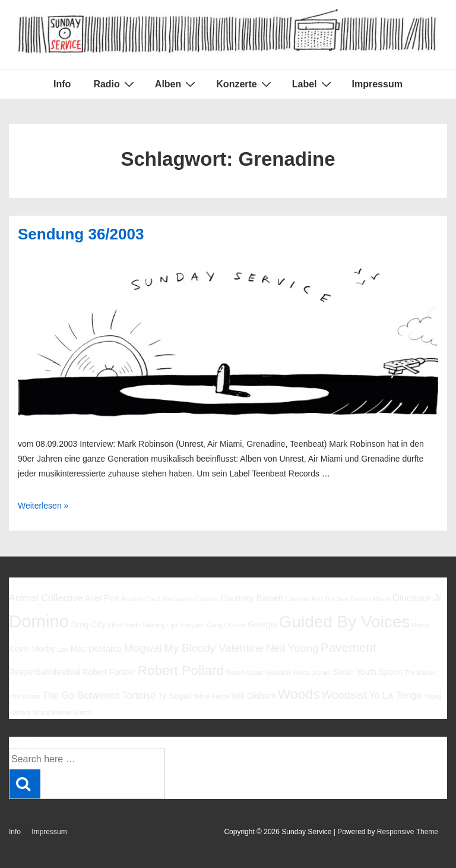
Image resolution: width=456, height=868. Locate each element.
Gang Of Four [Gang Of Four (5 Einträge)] (226, 625)
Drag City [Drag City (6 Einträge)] (88, 624)
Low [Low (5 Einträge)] (63, 649)
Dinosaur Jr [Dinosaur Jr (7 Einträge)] (417, 598)
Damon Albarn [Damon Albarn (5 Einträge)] (370, 599)
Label (313, 84)
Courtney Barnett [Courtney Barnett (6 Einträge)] (251, 598)
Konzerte (245, 84)
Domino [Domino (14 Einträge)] (39, 621)
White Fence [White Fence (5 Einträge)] (211, 696)
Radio (115, 84)
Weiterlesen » (43, 506)
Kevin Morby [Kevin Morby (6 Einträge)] (32, 649)
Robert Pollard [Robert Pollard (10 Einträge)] (180, 670)
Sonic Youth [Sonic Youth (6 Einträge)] (354, 672)
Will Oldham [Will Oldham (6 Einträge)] (253, 696)
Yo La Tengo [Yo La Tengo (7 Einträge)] (395, 695)
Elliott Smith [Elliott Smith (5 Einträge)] (124, 625)
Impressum (377, 84)
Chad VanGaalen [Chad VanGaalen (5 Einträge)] (169, 599)
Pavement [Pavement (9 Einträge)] (349, 647)
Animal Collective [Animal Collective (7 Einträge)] (46, 598)
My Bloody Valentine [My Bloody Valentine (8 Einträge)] (214, 648)
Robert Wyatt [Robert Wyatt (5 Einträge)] (244, 673)
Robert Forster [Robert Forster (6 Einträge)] (109, 672)
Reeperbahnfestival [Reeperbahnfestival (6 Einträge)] (45, 672)
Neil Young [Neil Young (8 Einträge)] (292, 648)
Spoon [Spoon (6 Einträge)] (390, 672)
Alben (177, 84)
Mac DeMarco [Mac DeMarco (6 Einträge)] (96, 649)
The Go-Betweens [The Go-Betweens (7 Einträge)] (81, 695)
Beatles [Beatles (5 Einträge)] (132, 599)
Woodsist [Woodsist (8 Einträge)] (344, 695)
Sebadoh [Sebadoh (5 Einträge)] (278, 673)
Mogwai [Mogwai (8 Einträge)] (143, 648)
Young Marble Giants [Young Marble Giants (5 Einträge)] (61, 712)
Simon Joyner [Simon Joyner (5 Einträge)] (311, 673)
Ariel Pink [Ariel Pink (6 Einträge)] (102, 598)
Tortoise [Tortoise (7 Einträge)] (139, 695)
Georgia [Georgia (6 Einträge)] (262, 624)
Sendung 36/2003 (81, 234)
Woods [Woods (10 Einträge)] (299, 694)
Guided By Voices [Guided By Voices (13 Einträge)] (344, 622)
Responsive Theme (408, 832)
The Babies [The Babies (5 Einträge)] (420, 673)
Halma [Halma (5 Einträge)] (421, 625)
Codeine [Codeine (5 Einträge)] (207, 599)
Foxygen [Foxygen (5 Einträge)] (193, 625)
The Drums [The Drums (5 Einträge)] (25, 696)
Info (62, 84)
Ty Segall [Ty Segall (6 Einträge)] (175, 696)
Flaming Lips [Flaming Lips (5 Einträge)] (160, 625)
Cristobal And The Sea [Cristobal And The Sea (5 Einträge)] (316, 599)
